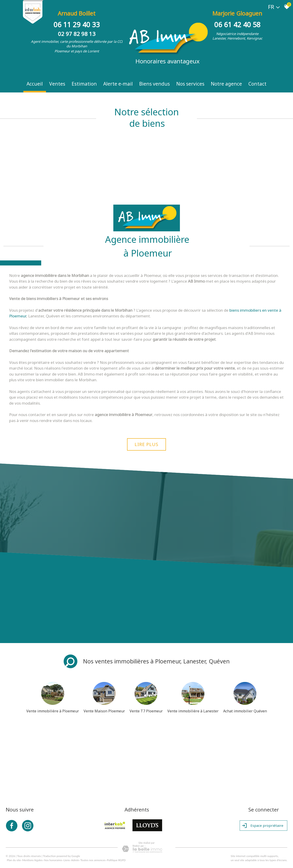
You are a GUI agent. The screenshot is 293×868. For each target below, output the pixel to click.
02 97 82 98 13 (77, 34)
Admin (75, 860)
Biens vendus (155, 84)
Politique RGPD (116, 860)
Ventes (57, 84)
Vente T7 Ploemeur (146, 711)
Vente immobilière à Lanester (193, 711)
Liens (67, 860)
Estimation (84, 84)
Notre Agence (226, 84)
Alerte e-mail (118, 84)
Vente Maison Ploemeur (104, 711)
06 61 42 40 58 (237, 25)
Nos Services (190, 84)
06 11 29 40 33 (77, 25)
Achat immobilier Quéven (245, 711)
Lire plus (146, 444)
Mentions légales (32, 860)
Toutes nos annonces (93, 860)
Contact (257, 84)
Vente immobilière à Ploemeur (53, 711)
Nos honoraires (53, 860)
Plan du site (14, 860)
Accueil (35, 84)
